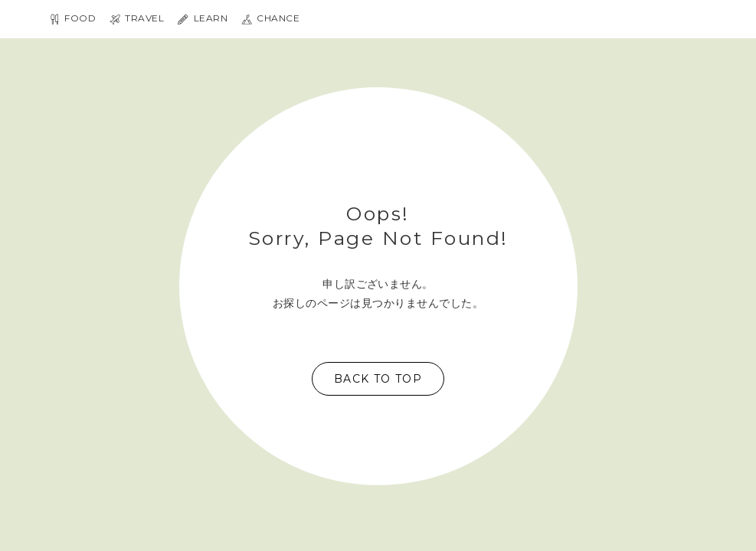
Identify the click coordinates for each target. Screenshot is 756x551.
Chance (270, 19)
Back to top (378, 379)
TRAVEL (137, 19)
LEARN (203, 19)
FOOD (72, 19)
